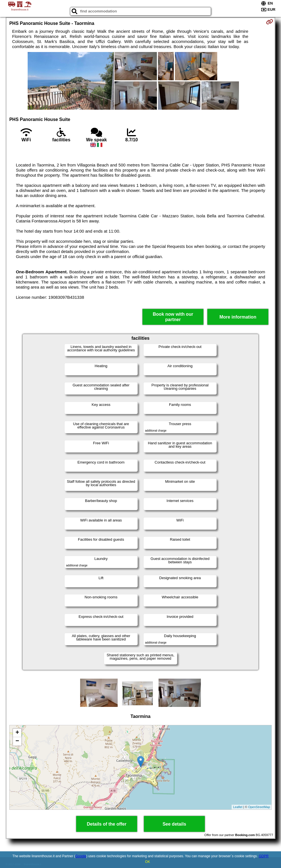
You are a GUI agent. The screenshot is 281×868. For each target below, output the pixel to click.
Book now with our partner (173, 317)
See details (174, 824)
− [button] (17, 741)
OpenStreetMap (259, 807)
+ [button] (17, 733)
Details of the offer (107, 824)
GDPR (264, 856)
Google (81, 856)
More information (238, 317)
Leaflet (238, 807)
